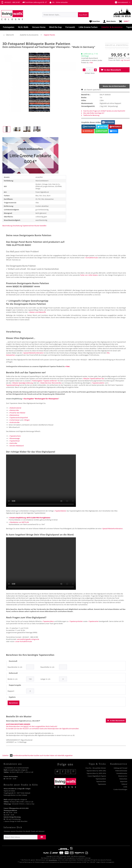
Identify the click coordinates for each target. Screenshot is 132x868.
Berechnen (14, 703)
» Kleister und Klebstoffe (37, 312)
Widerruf (124, 784)
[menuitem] (66, 15)
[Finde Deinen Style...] (66, 15)
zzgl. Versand (125, 60)
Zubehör (8, 755)
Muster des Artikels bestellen (114, 86)
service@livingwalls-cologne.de (28, 639)
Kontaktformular (122, 773)
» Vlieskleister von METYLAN (19, 522)
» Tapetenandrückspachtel (18, 418)
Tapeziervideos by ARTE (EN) (96, 773)
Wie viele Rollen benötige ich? (93, 113)
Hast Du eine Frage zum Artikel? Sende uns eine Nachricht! (103, 111)
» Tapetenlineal (14, 441)
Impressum (124, 781)
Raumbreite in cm (15, 667)
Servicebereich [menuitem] (122, 2)
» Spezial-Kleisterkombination (33, 353)
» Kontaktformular (91, 258)
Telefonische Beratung (90, 115)
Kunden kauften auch (36, 755)
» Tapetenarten (93, 621)
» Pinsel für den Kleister (17, 413)
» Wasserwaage (14, 438)
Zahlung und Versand (120, 768)
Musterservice (123, 776)
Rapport (11, 691)
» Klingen (26, 420)
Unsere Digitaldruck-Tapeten (97, 776)
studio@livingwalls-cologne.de (17, 799)
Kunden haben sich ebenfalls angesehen (58, 755)
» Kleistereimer (14, 415)
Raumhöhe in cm (47, 667)
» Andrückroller (14, 422)
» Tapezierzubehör (98, 383)
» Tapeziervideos (48, 621)
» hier (91, 63)
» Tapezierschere (15, 436)
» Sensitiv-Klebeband (16, 446)
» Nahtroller (13, 443)
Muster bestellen (40, 226)
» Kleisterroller (14, 410)
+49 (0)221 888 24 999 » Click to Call (21, 802)
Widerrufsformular (121, 771)
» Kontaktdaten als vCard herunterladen (16, 768)
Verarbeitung (17, 226)
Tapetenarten (102, 784)
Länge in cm (45, 679)
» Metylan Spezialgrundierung (22, 383)
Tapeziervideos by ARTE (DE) (96, 771)
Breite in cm (13, 679)
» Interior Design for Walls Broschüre (16, 821)
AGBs (125, 787)
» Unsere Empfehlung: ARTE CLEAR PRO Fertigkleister (30, 518)
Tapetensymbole (101, 779)
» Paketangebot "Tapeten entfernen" (44, 381)
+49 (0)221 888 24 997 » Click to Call (21, 772)
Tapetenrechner (28, 226)
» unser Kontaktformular (23, 641)
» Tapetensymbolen (76, 621)
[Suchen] (83, 15)
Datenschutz (123, 779)
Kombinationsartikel (20, 755)
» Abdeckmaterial (15, 408)
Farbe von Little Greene (89, 275)
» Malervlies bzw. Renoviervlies (50, 383)
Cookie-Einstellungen (120, 789)
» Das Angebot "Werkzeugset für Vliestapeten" (41, 399)
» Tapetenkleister (60, 511)
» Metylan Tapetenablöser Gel (93, 379)
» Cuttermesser (14, 420)
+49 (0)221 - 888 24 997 (11, 2)
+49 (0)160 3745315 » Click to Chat (23, 804)
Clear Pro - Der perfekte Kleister (96, 768)
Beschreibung (7, 226)
